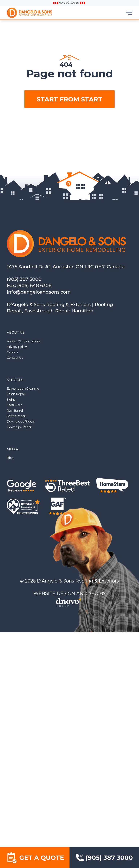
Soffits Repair (16, 416)
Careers (12, 352)
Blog (10, 458)
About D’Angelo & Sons (24, 341)
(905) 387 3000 (24, 279)
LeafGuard (15, 405)
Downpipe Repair (19, 427)
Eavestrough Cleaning (23, 389)
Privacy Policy (17, 347)
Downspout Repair (21, 422)
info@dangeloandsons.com (39, 292)
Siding (11, 400)
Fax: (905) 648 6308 (29, 285)
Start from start (69, 99)
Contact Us (15, 358)
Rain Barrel (15, 411)
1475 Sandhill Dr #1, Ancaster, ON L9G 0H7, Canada (66, 267)
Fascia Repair (16, 394)
